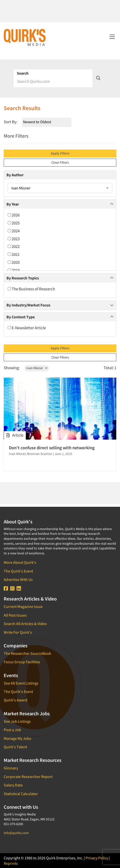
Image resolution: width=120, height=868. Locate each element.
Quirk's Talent (15, 747)
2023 (14, 239)
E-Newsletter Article (27, 328)
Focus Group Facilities (22, 662)
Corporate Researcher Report (28, 777)
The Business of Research (31, 289)
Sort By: (11, 122)
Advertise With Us (18, 579)
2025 (14, 223)
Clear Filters (60, 162)
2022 (14, 246)
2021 (14, 254)
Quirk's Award (15, 700)
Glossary (11, 768)
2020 (14, 262)
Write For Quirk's (18, 632)
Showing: (12, 368)
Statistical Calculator (21, 794)
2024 (14, 231)
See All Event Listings (21, 683)
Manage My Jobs (17, 738)
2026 (14, 215)
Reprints (11, 863)
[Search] (53, 81)
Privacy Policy (97, 858)
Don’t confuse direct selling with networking (52, 448)
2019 (14, 270)
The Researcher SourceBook (27, 653)
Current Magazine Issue (23, 606)
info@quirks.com (16, 833)
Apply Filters (60, 153)
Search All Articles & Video (25, 624)
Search (23, 73)
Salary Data (13, 785)
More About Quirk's (20, 562)
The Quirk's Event (18, 571)
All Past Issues (15, 615)
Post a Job (12, 730)
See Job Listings (17, 721)
